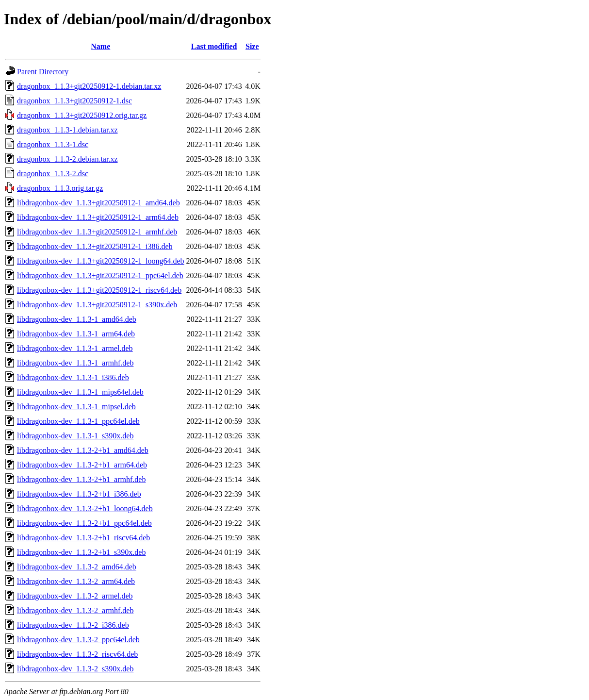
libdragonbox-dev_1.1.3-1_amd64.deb (77, 319)
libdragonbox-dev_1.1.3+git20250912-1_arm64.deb (98, 217)
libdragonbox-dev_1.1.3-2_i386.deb (73, 625)
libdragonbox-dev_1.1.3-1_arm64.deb (76, 334)
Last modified (214, 46)
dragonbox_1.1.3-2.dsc (53, 174)
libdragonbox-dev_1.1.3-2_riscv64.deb (77, 654)
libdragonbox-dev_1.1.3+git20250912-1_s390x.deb (97, 305)
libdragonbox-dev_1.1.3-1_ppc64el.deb (78, 421)
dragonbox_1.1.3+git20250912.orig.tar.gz (82, 115)
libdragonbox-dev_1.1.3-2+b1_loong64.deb (85, 508)
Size (252, 46)
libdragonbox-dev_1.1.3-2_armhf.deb (75, 610)
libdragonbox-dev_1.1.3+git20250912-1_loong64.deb (101, 261)
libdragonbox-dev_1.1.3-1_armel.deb (75, 348)
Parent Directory (43, 72)
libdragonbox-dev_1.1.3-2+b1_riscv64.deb (83, 538)
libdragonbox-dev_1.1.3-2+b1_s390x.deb (81, 552)
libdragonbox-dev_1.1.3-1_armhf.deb (75, 363)
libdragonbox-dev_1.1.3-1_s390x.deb (75, 436)
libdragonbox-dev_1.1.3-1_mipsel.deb (76, 407)
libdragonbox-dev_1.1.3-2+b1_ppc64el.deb (84, 523)
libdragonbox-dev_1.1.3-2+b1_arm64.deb (82, 465)
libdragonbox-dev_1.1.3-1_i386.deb (73, 377)
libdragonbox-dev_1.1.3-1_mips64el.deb (80, 392)
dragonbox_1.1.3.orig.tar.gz (60, 188)
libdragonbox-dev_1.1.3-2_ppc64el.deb (78, 640)
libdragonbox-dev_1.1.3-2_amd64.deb (77, 567)
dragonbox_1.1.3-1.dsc (53, 144)
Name (100, 46)
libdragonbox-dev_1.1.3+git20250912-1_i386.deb (95, 246)
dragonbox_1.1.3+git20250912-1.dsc (74, 101)
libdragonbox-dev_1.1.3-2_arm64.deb (76, 581)
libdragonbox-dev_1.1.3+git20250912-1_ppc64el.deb (100, 275)
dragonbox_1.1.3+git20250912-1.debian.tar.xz (89, 86)
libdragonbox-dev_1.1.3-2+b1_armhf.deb (81, 479)
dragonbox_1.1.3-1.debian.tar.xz (67, 130)
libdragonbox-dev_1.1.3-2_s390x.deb (75, 669)
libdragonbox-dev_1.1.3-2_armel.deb (75, 596)
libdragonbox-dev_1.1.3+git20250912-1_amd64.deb (98, 203)
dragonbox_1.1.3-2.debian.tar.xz (67, 159)
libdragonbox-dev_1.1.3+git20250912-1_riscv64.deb (99, 290)
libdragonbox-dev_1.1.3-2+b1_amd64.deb (83, 450)
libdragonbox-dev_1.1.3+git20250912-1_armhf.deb (97, 232)
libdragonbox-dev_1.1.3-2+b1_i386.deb (79, 494)
